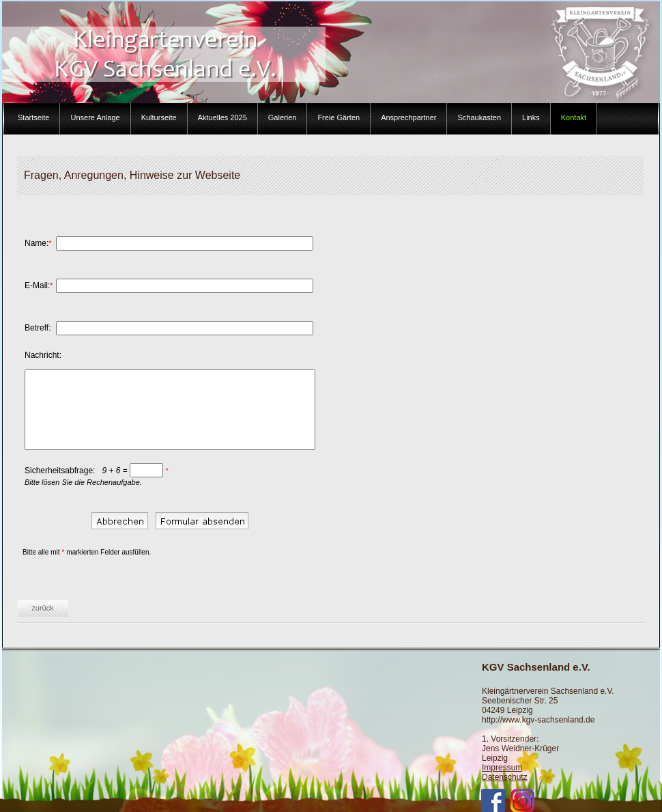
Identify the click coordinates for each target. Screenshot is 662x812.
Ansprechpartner (408, 117)
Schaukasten (479, 117)
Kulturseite (159, 117)
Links (531, 117)
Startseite (33, 117)
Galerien (283, 117)
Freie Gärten (339, 117)
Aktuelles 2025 (222, 117)
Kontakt (574, 117)
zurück (42, 608)
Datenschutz (505, 777)
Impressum (502, 768)
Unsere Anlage (95, 117)
